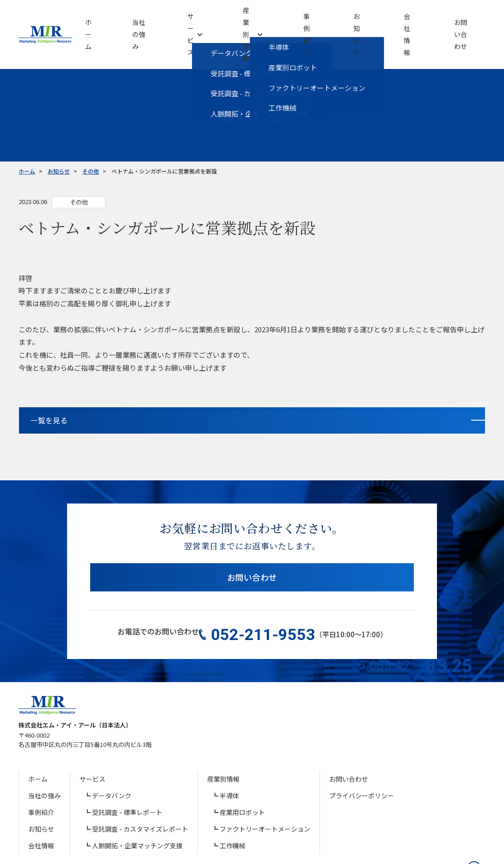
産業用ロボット (242, 778)
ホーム (38, 745)
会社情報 (41, 811)
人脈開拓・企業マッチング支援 (137, 811)
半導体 (229, 761)
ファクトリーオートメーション (265, 795)
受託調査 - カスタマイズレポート (140, 795)
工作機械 (233, 811)
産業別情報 (223, 745)
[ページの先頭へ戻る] (469, 829)
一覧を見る (215, 388)
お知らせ (41, 795)
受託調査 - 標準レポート (127, 778)
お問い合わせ (252, 550)
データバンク (112, 761)
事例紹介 (41, 778)
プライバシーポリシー (362, 761)
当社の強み (44, 761)
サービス (92, 745)
